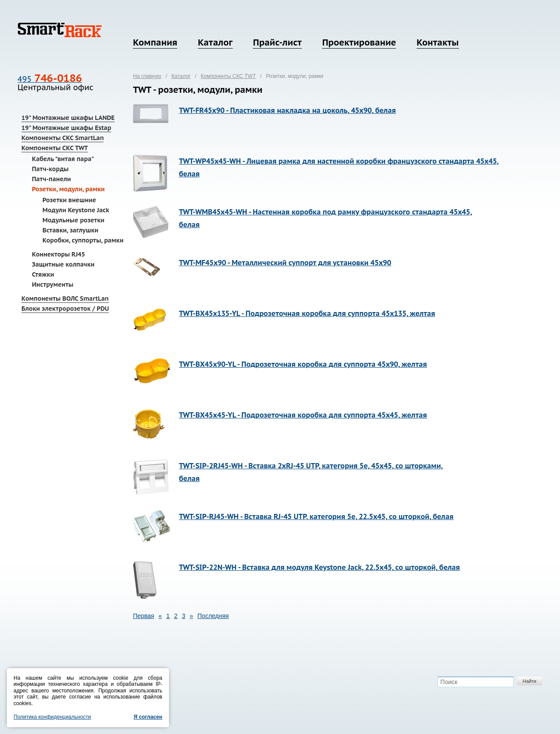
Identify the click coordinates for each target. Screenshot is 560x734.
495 (50, 79)
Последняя (213, 616)
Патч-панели (51, 179)
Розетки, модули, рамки (68, 189)
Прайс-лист (277, 42)
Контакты (437, 42)
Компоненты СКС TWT (55, 148)
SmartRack (60, 30)
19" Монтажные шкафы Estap (66, 128)
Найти (530, 681)
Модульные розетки (73, 220)
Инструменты (53, 284)
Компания (155, 42)
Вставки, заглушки (70, 230)
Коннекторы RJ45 (58, 254)
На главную (147, 76)
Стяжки (43, 274)
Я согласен (148, 717)
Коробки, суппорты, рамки (83, 240)
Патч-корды (50, 169)
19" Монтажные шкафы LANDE (68, 118)
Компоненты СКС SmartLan (63, 138)
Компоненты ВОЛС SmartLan (65, 299)
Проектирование (359, 42)
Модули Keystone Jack (76, 210)
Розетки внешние (69, 200)
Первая (143, 616)
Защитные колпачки (63, 264)
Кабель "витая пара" (63, 159)
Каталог (215, 42)
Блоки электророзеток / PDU (65, 309)
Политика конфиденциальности (52, 717)
